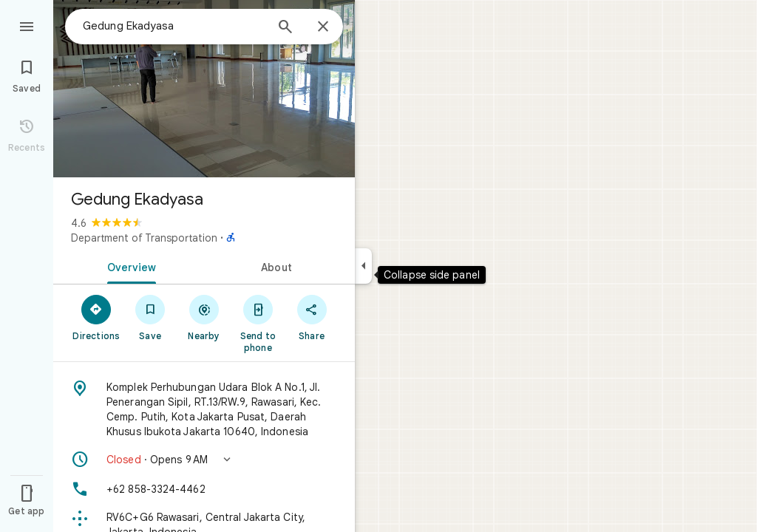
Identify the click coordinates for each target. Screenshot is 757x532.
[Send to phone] (258, 323)
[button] (204, 460)
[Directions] (96, 317)
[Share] (312, 317)
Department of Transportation (144, 238)
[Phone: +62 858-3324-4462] (204, 489)
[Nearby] (204, 317)
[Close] (323, 27)
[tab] (129, 266)
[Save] (150, 317)
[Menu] (27, 25)
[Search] (285, 28)
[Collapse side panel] (363, 266)
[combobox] (174, 26)
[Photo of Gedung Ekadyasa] (204, 89)
